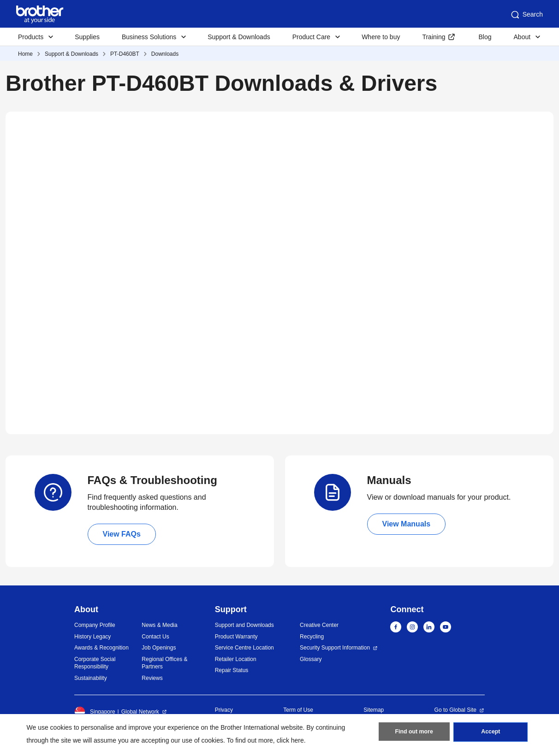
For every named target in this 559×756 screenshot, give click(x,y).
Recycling (312, 637)
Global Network (140, 712)
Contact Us (155, 637)
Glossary (311, 659)
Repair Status (232, 670)
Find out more (414, 733)
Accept (491, 733)
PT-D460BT (125, 54)
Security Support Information (335, 648)
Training (434, 37)
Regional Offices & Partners (164, 663)
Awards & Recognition (101, 648)
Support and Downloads (244, 625)
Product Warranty (236, 637)
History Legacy (92, 637)
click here (290, 740)
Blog (485, 37)
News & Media (159, 625)
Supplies (87, 37)
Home (25, 54)
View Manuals (407, 524)
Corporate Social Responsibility (95, 663)
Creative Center (319, 625)
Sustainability (91, 678)
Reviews (152, 678)
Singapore (95, 712)
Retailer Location (236, 659)
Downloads (165, 54)
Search (526, 15)
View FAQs (122, 534)
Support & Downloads (239, 37)
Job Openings (159, 648)
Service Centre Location (244, 648)
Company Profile (95, 625)
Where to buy (381, 37)
